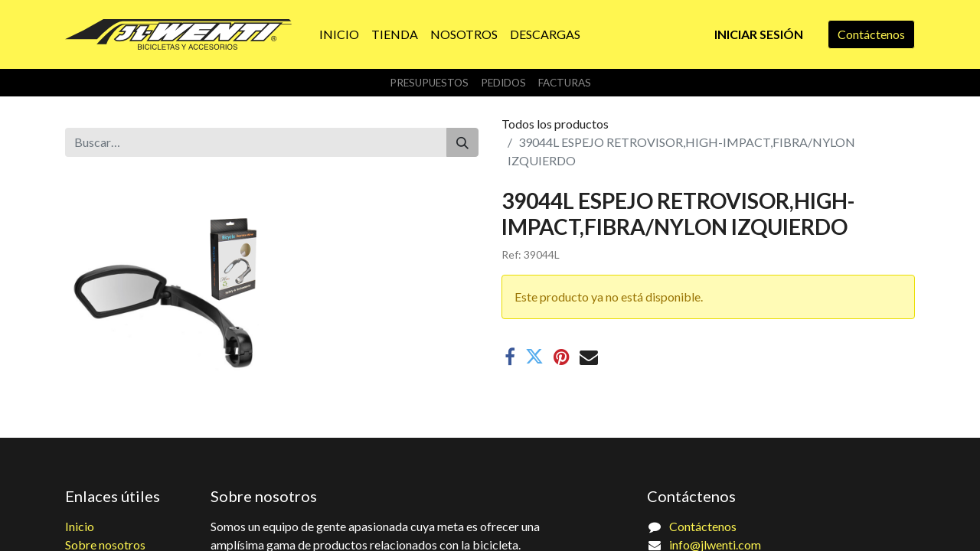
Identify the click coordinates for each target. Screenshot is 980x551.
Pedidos (503, 83)
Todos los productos (555, 124)
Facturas (565, 83)
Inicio (80, 526)
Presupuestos (429, 83)
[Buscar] (462, 142)
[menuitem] (339, 34)
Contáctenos (871, 34)
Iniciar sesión (759, 34)
